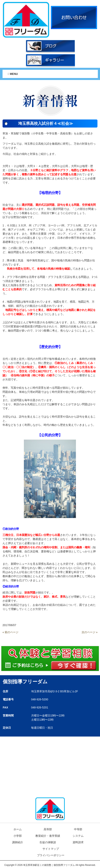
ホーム (18, 829)
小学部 (18, 836)
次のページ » (90, 632)
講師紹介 (18, 842)
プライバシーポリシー (51, 855)
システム (78, 836)
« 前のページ (11, 632)
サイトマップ (51, 849)
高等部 (48, 829)
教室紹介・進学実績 (48, 836)
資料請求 (78, 842)
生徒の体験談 (48, 842)
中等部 (78, 829)
